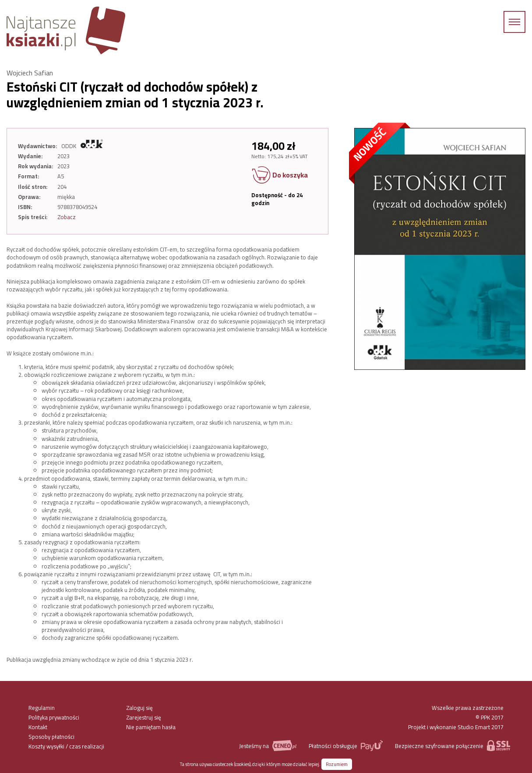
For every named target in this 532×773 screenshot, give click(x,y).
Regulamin (42, 708)
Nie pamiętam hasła (151, 727)
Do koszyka (280, 176)
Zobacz (67, 217)
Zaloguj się (139, 708)
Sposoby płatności (51, 737)
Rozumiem (337, 764)
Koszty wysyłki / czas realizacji (66, 746)
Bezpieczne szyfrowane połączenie (453, 746)
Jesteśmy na (268, 746)
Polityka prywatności (54, 717)
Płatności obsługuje (346, 746)
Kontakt (38, 727)
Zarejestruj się (144, 717)
